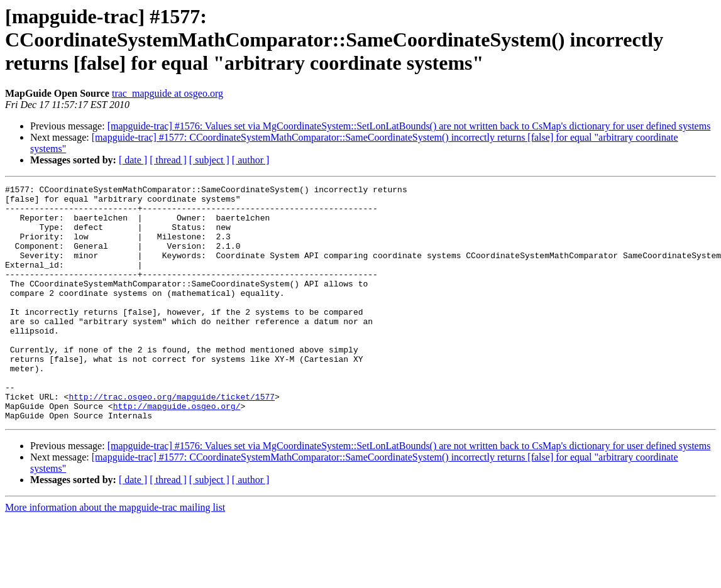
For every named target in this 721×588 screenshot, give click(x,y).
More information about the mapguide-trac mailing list (115, 554)
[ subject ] (209, 160)
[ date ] (133, 160)
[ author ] (251, 160)
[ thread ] (168, 160)
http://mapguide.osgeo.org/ (177, 451)
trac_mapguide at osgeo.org (168, 93)
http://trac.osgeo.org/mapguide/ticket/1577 (172, 440)
